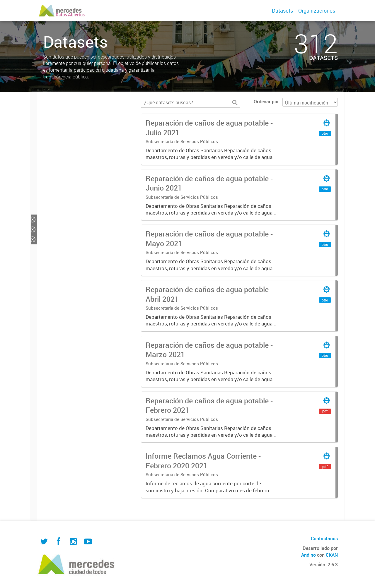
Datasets (282, 11)
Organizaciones (317, 11)
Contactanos (324, 539)
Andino (308, 555)
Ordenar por (266, 102)
